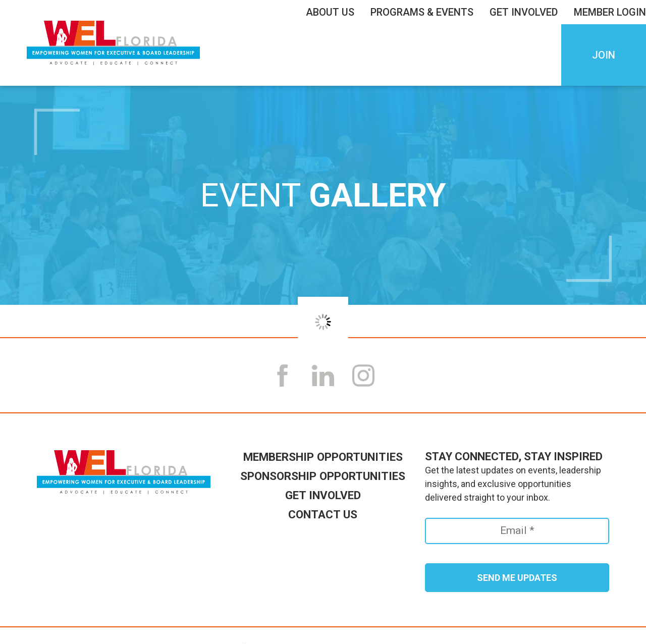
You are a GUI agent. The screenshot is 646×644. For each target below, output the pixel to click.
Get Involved (526, 12)
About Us (333, 12)
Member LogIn (610, 12)
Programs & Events (424, 12)
